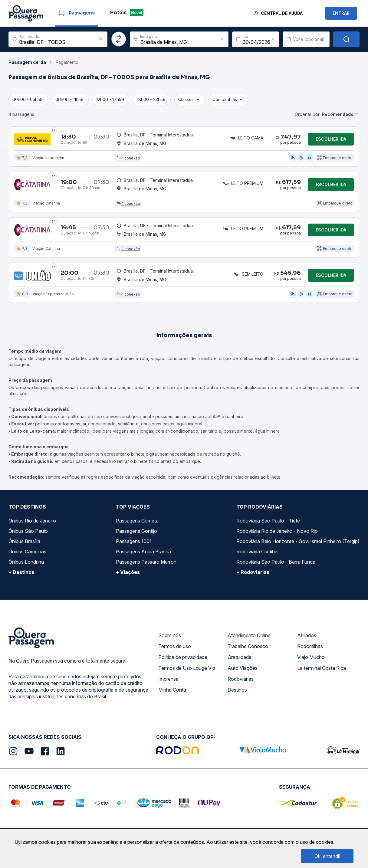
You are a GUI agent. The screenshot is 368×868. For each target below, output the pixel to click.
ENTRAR (341, 13)
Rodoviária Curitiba (257, 552)
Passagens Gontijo (136, 531)
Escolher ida (331, 139)
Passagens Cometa (137, 521)
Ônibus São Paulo (28, 531)
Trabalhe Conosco (248, 646)
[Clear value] (273, 39)
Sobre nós (170, 635)
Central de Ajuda (282, 13)
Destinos (237, 690)
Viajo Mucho (311, 657)
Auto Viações (243, 668)
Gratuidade (240, 657)
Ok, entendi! (327, 856)
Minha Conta (172, 690)
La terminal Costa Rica (322, 668)
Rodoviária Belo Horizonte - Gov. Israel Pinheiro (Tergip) (298, 541)
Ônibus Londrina (26, 562)
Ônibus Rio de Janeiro (32, 521)
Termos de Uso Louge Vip (187, 668)
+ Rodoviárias (253, 572)
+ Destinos (21, 572)
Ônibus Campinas (27, 552)
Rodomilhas (310, 646)
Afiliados (307, 635)
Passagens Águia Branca (143, 552)
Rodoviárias (241, 679)
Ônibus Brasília (24, 541)
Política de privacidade (183, 657)
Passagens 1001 (134, 541)
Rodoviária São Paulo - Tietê (268, 521)
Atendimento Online (249, 635)
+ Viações (128, 572)
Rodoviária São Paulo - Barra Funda (276, 562)
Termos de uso (175, 646)
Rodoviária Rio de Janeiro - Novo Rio (277, 531)
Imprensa (168, 679)
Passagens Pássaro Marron (146, 562)
